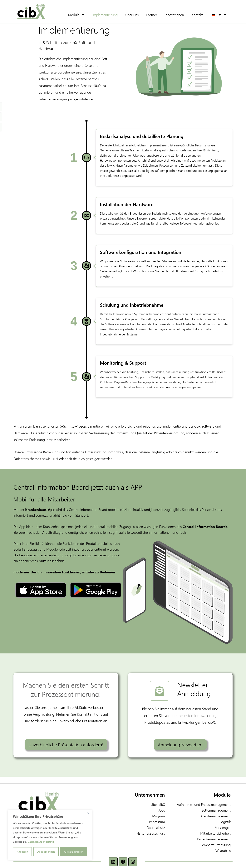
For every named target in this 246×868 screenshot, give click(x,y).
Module (84, 15)
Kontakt (203, 15)
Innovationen (180, 15)
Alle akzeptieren (74, 852)
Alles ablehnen (46, 852)
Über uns (137, 15)
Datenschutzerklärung (41, 842)
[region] (50, 835)
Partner (157, 15)
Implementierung (110, 15)
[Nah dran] (88, 813)
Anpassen (22, 852)
